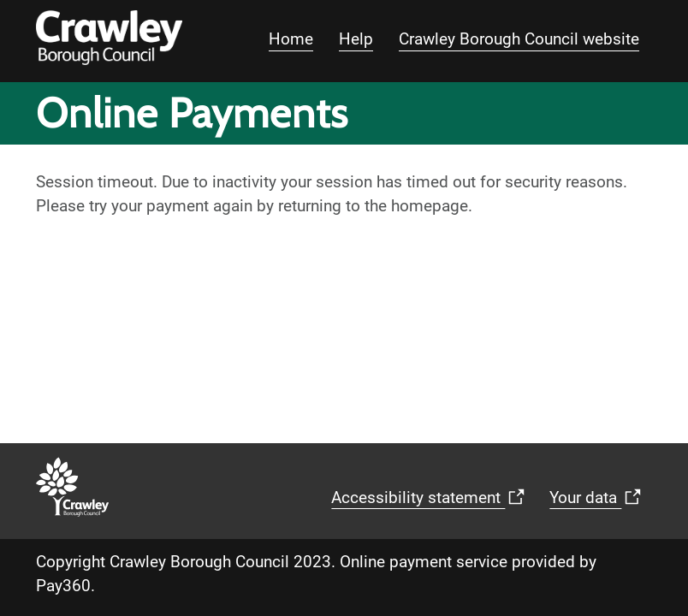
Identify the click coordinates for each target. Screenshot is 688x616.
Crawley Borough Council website (519, 39)
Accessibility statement (432, 503)
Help (356, 39)
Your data (599, 503)
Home (291, 39)
